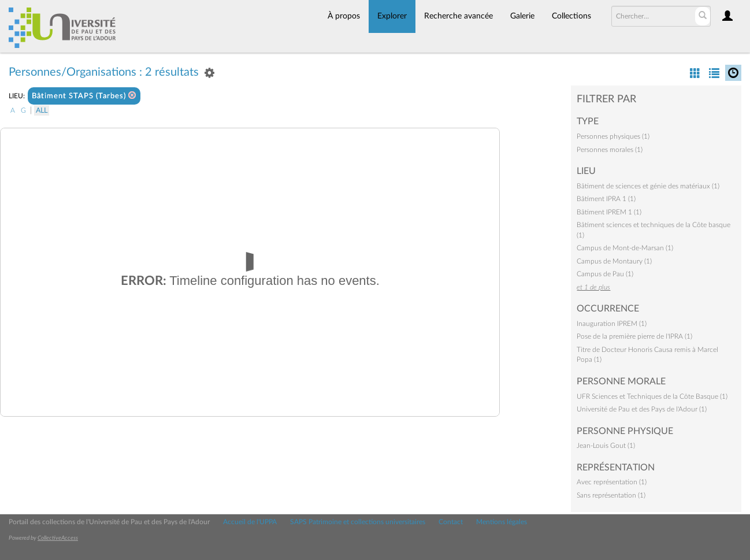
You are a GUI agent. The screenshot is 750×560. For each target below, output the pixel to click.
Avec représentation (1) (612, 482)
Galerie (522, 16)
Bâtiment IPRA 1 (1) (606, 199)
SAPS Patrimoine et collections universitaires (358, 522)
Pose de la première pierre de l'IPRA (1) (634, 336)
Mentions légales (502, 522)
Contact (451, 522)
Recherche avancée (458, 16)
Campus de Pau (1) (605, 274)
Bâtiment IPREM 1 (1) (609, 212)
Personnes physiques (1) (613, 136)
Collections (571, 16)
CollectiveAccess (58, 538)
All (42, 110)
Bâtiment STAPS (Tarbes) (84, 96)
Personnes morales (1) (610, 150)
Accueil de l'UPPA (250, 522)
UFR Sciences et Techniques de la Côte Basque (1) (652, 396)
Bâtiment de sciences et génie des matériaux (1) (648, 186)
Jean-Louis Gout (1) (606, 446)
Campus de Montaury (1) (614, 261)
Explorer (392, 16)
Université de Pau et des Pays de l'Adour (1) (642, 409)
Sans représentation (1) (611, 495)
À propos (344, 16)
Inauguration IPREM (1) (612, 324)
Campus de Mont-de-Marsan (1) (625, 248)
